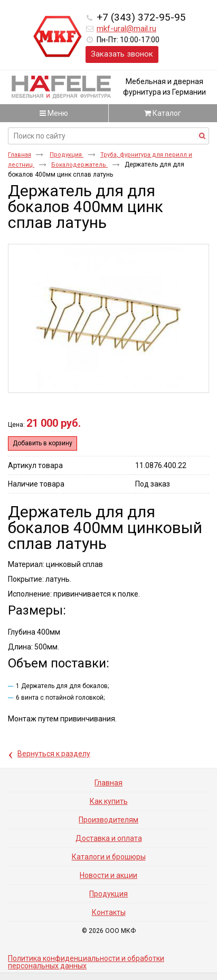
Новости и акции (108, 875)
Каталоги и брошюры (109, 857)
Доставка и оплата (109, 838)
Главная (20, 155)
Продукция (67, 155)
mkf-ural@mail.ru (126, 29)
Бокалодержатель (79, 165)
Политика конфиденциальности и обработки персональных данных (86, 962)
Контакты (109, 912)
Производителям (108, 820)
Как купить (109, 801)
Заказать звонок (122, 54)
